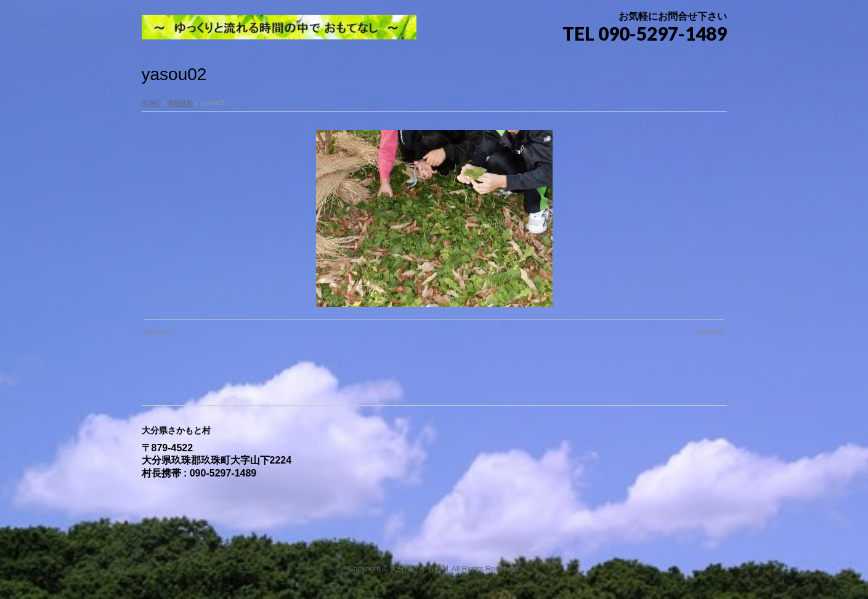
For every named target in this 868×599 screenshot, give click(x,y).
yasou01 (158, 332)
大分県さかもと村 (420, 569)
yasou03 (709, 332)
